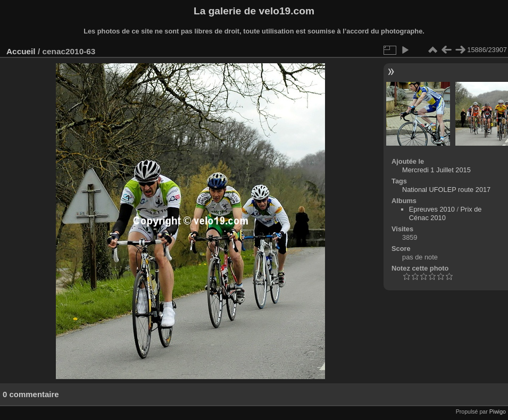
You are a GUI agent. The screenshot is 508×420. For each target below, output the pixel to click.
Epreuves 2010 (432, 209)
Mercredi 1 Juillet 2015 (436, 170)
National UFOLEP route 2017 (446, 190)
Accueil (21, 51)
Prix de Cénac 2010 (445, 213)
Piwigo (498, 411)
